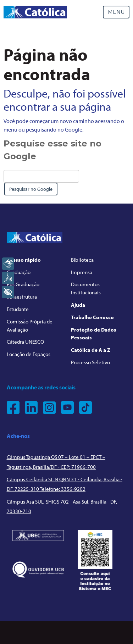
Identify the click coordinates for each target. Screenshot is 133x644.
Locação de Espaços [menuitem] (29, 354)
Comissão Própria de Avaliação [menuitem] (30, 326)
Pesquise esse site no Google (52, 150)
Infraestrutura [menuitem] (22, 297)
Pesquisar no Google (31, 189)
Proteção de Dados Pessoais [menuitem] (94, 334)
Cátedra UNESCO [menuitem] (25, 342)
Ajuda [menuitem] (78, 305)
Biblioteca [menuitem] (82, 260)
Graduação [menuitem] (19, 272)
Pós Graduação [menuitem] (23, 284)
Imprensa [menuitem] (82, 272)
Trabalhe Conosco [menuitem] (92, 317)
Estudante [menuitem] (18, 309)
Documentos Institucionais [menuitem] (86, 288)
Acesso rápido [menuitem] (24, 260)
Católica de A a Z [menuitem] (91, 350)
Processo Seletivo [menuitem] (90, 362)
